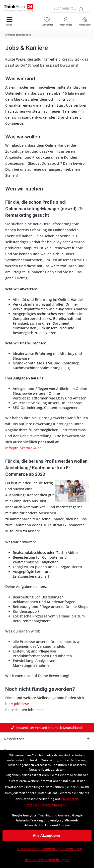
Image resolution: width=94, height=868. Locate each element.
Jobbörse (21, 704)
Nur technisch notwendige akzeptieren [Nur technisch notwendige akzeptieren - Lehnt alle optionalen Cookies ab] (50, 849)
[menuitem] (85, 21)
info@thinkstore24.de (23, 448)
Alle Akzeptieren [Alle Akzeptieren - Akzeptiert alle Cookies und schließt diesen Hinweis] (47, 835)
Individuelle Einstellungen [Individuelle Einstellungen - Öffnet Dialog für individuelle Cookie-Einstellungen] (47, 860)
